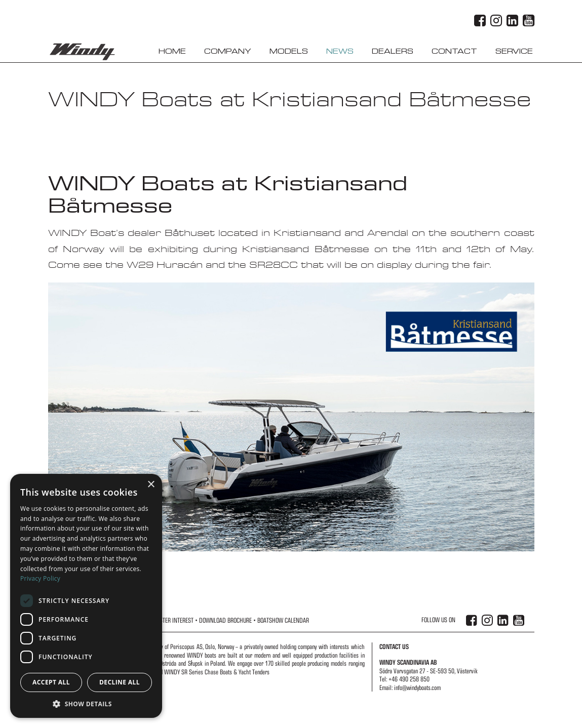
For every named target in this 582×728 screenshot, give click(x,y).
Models (289, 51)
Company (228, 51)
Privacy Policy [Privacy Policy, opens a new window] (40, 578)
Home (172, 51)
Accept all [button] (51, 682)
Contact (454, 51)
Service (514, 51)
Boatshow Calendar (283, 620)
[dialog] (86, 596)
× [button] (151, 485)
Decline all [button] (120, 682)
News (340, 51)
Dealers (393, 51)
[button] (86, 703)
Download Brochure (225, 620)
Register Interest (171, 620)
